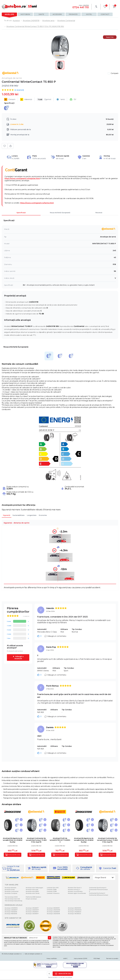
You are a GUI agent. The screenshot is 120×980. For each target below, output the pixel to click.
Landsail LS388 (52, 891)
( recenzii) (19, 90)
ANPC (65, 958)
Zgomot (44, 99)
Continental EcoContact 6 (97, 893)
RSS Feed (97, 958)
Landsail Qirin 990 (53, 888)
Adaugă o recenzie (19, 657)
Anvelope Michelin (10, 888)
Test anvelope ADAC (11, 897)
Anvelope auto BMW (32, 891)
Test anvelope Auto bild (12, 899)
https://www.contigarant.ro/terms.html (37, 203)
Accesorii (57, 14)
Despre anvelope (31, 899)
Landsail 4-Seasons (53, 893)
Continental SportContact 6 (98, 888)
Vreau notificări (52, 958)
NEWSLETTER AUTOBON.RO (15, 938)
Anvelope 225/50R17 (32, 910)
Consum (10, 99)
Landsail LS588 (52, 890)
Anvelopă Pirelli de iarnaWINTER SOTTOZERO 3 (60, 840)
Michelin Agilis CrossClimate (77, 893)
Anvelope (9, 14)
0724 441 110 (81, 7)
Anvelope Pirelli (10, 890)
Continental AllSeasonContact (99, 895)
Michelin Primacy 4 (74, 890)
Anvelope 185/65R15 (11, 914)
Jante (41, 14)
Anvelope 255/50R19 (74, 908)
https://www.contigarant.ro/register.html (22, 178)
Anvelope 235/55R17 (32, 912)
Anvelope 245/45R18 (53, 912)
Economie (43, 515)
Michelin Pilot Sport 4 (75, 888)
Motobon (25, 14)
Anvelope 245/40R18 (53, 914)
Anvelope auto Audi (32, 890)
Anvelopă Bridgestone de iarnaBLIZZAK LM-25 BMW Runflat (13, 840)
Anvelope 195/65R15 (11, 912)
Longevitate (32, 515)
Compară (114, 73)
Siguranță (7, 515)
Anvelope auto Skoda (33, 893)
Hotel (89, 14)
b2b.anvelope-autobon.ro (33, 954)
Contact (105, 14)
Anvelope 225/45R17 (11, 910)
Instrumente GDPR (81, 958)
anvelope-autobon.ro (14, 954)
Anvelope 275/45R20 (75, 912)
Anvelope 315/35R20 (74, 914)
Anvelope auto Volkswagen (34, 888)
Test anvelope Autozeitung (13, 901)
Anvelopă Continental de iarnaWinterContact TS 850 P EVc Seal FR (36, 840)
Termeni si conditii (112, 958)
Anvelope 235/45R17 (32, 908)
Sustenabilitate (19, 515)
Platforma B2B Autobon (33, 897)
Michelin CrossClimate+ (75, 891)
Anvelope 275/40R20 (75, 910)
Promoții (73, 14)
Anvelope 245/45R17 (32, 914)
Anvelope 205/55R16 (11, 908)
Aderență (26, 99)
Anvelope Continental (12, 891)
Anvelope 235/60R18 (53, 910)
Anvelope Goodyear (11, 893)
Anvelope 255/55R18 (53, 908)
